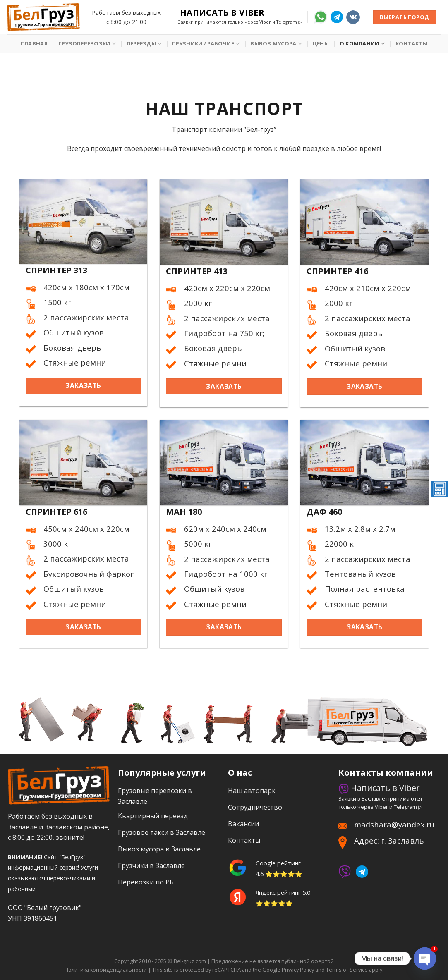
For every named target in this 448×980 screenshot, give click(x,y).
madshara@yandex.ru (394, 824)
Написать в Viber (222, 13)
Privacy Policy (298, 970)
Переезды (144, 44)
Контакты (411, 43)
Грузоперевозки (87, 44)
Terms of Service (347, 970)
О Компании (362, 44)
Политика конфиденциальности (106, 970)
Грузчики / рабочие (206, 44)
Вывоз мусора (276, 44)
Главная (34, 43)
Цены (321, 43)
